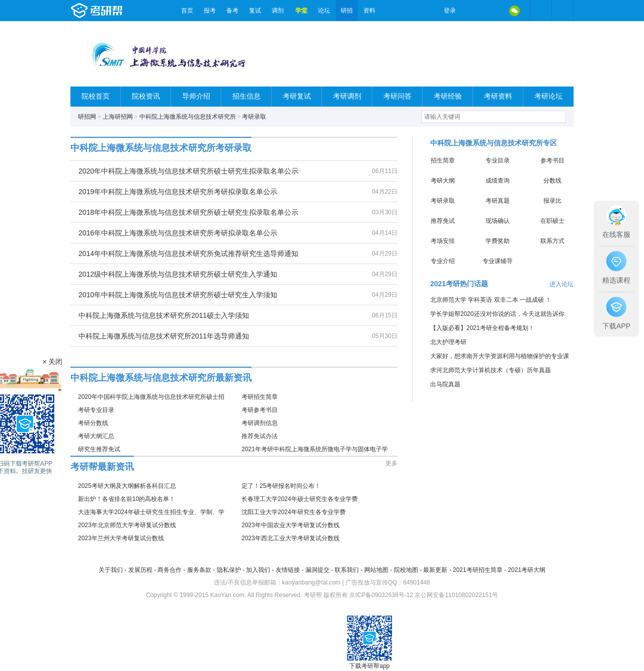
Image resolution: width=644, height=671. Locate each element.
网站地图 (376, 570)
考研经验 (448, 96)
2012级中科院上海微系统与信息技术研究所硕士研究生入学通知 (178, 274)
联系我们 (347, 570)
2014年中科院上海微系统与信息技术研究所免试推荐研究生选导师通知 (188, 254)
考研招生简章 (260, 397)
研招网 (87, 117)
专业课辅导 (498, 261)
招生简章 (443, 160)
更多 (391, 463)
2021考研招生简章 (478, 570)
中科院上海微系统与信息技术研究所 (188, 117)
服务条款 (199, 570)
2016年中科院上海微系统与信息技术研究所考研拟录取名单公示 (178, 233)
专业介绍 (443, 261)
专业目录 (498, 160)
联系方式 (552, 241)
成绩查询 (498, 181)
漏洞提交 (317, 570)
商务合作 (170, 570)
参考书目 (552, 160)
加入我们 (258, 570)
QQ (493, 11)
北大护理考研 (448, 342)
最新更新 (435, 570)
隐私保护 (229, 570)
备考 (232, 11)
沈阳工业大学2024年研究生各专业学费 (294, 512)
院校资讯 (146, 96)
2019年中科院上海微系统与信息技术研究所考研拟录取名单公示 (178, 192)
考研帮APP (562, 11)
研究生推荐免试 (99, 449)
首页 (187, 11)
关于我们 (111, 570)
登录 (450, 11)
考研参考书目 (260, 410)
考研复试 (297, 96)
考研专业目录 (96, 410)
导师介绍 (196, 96)
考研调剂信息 (260, 423)
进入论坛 (561, 284)
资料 (369, 11)
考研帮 (123, 11)
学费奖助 (498, 241)
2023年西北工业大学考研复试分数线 (291, 538)
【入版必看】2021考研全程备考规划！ (482, 328)
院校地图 (406, 570)
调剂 (278, 11)
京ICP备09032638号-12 (381, 595)
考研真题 (498, 201)
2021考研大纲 (527, 570)
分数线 (552, 181)
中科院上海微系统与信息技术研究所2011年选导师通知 (164, 336)
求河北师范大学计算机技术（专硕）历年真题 (491, 370)
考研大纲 (443, 181)
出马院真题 (445, 384)
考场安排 (443, 241)
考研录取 (254, 117)
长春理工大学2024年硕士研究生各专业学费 (300, 499)
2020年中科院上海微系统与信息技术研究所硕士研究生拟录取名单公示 (188, 171)
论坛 (324, 11)
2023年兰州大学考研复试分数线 (121, 538)
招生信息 (247, 96)
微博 (472, 11)
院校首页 (96, 96)
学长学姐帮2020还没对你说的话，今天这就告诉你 (497, 314)
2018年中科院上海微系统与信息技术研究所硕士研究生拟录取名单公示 (188, 212)
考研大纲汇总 (96, 436)
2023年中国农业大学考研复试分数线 (291, 525)
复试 (255, 11)
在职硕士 (552, 221)
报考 (210, 11)
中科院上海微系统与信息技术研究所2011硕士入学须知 (164, 315)
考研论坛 (548, 96)
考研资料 (498, 96)
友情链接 (288, 570)
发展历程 (140, 570)
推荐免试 (443, 221)
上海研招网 (118, 117)
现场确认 (498, 221)
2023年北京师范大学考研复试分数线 (127, 525)
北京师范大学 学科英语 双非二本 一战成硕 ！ (491, 300)
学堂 (301, 11)
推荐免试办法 (260, 436)
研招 (347, 11)
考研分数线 (93, 423)
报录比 (552, 201)
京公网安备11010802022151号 (456, 595)
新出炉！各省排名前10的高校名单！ (127, 499)
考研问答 (397, 96)
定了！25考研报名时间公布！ (281, 486)
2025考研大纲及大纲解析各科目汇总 (127, 486)
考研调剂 (347, 96)
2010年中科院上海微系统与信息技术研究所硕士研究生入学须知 (178, 295)
